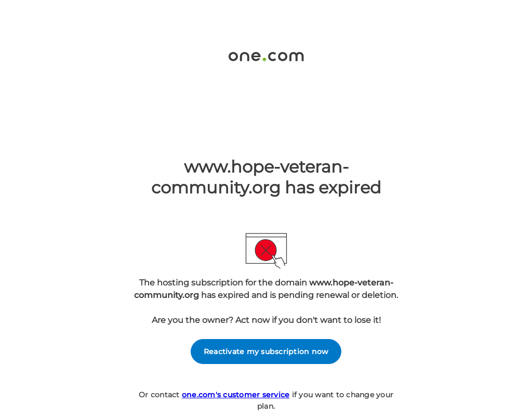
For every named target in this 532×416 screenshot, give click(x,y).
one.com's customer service (236, 395)
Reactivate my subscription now (266, 352)
